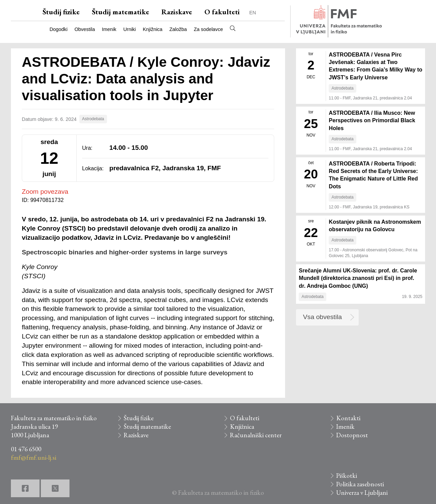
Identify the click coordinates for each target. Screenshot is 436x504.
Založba (178, 29)
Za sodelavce (208, 29)
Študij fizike (61, 12)
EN (253, 13)
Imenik (109, 29)
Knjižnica (153, 29)
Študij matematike (121, 12)
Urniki (130, 29)
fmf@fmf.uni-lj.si (34, 458)
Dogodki (58, 29)
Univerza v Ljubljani (362, 493)
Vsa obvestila (323, 317)
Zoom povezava (45, 192)
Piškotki (347, 476)
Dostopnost (352, 435)
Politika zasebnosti (360, 484)
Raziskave (177, 12)
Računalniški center (256, 435)
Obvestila (85, 29)
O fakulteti (222, 12)
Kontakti (348, 418)
